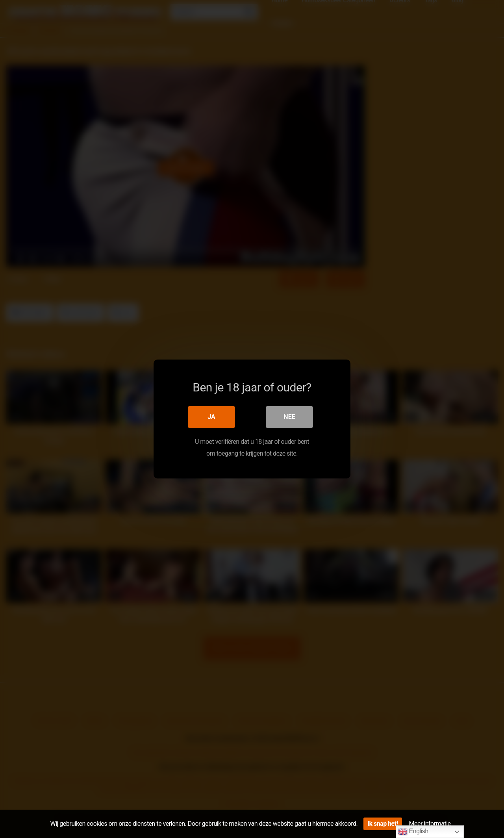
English (413, 832)
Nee (289, 417)
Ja (211, 417)
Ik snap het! (383, 824)
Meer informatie (430, 824)
